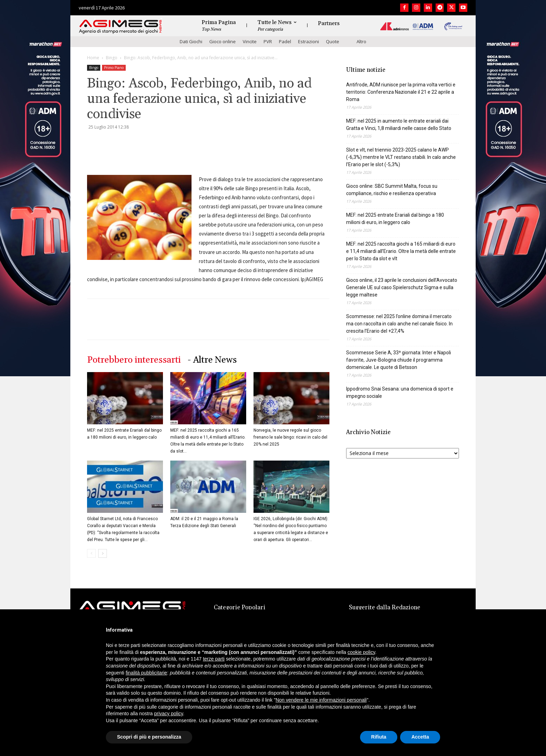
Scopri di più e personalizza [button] (149, 737)
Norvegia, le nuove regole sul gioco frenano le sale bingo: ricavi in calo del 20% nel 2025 (290, 437)
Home (93, 58)
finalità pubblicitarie (146, 673)
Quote (333, 41)
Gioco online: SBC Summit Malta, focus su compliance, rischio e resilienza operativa (392, 190)
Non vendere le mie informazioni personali (321, 700)
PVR (268, 41)
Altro (361, 41)
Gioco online (223, 41)
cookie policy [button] (361, 652)
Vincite (250, 41)
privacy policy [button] (169, 713)
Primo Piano (114, 68)
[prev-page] (91, 553)
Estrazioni (309, 41)
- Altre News (212, 360)
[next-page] (103, 553)
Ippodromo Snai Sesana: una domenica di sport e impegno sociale (400, 392)
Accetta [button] (420, 737)
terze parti (214, 659)
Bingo (112, 58)
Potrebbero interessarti (134, 360)
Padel (285, 41)
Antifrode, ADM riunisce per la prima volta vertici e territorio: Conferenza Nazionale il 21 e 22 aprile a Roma (401, 92)
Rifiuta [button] (379, 737)
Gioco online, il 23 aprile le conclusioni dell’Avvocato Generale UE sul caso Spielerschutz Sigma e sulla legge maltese (402, 287)
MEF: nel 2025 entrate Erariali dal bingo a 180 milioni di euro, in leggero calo (395, 219)
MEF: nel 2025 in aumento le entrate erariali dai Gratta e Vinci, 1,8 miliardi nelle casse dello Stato (399, 125)
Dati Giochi (191, 41)
